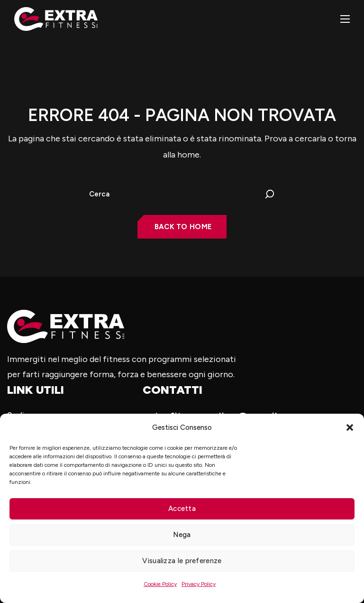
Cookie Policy (160, 584)
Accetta (182, 509)
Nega (182, 535)
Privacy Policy (199, 584)
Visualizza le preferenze (182, 561)
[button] (350, 427)
